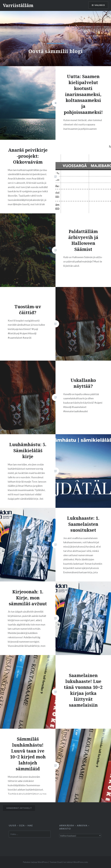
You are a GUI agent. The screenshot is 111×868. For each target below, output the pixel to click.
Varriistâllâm (18, 5)
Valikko (100, 5)
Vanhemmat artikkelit (19, 808)
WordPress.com (81, 862)
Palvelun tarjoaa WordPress (35, 862)
